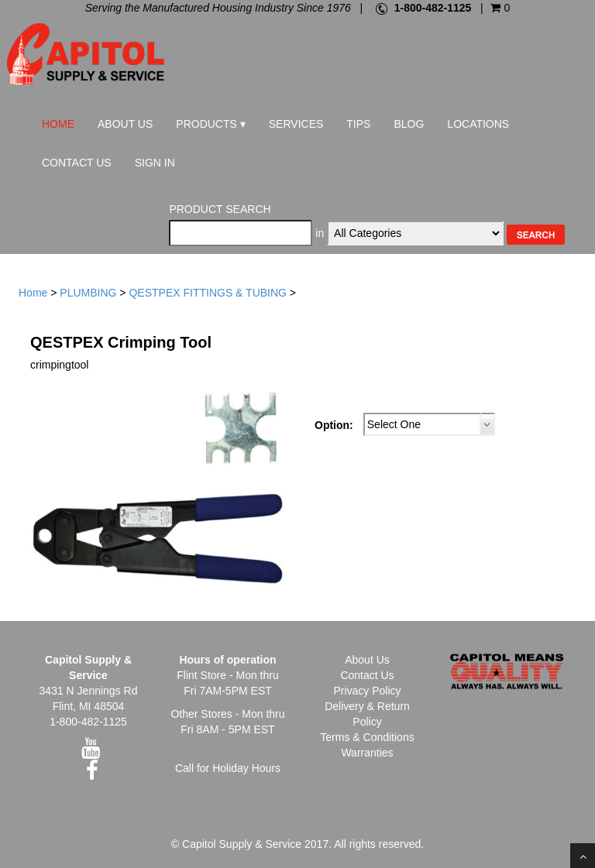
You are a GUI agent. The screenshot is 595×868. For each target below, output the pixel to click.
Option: (334, 425)
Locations (478, 124)
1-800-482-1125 (433, 8)
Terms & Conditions (367, 737)
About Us (125, 124)
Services (296, 124)
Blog (409, 124)
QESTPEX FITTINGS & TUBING (208, 293)
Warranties (367, 753)
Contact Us (77, 163)
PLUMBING (88, 293)
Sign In (155, 163)
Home (58, 124)
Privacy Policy (367, 691)
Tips (358, 124)
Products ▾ (210, 124)
